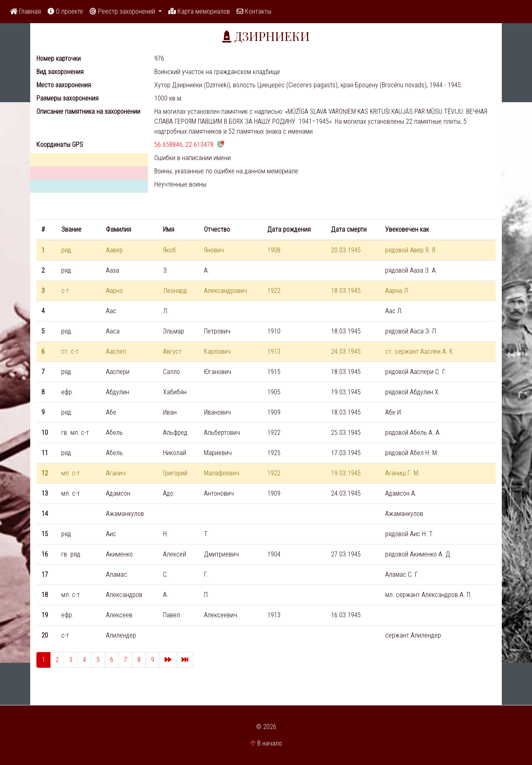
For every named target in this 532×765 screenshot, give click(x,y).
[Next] (168, 660)
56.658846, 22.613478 (184, 145)
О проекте (65, 11)
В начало (270, 743)
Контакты (254, 11)
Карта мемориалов (199, 11)
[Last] (185, 660)
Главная (25, 11)
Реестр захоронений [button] (123, 11)
